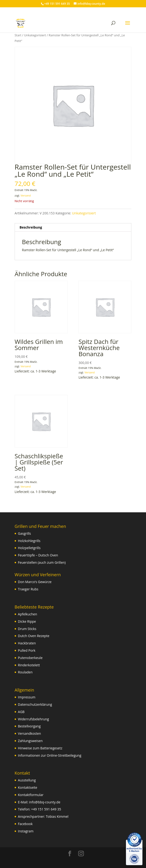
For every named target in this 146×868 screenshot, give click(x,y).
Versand (26, 195)
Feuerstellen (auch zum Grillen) (42, 562)
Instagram (26, 831)
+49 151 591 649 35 (46, 809)
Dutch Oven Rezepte (34, 636)
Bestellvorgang (29, 726)
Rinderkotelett (29, 665)
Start (18, 35)
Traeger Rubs (28, 589)
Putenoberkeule (30, 658)
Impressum (27, 697)
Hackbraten (27, 643)
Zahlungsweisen (30, 741)
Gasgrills (24, 533)
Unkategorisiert (35, 35)
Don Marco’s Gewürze (35, 582)
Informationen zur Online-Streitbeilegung (50, 755)
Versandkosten (29, 733)
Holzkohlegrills (29, 541)
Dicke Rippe (27, 621)
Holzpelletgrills (29, 548)
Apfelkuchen (28, 614)
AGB (21, 712)
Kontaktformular (31, 795)
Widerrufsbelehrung (33, 719)
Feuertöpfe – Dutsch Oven (38, 555)
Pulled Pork (27, 650)
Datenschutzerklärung (35, 704)
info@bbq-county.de (45, 802)
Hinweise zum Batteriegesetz (40, 748)
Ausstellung (27, 780)
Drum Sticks (27, 629)
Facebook (25, 824)
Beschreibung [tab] (31, 227)
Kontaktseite (28, 787)
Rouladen (25, 672)
